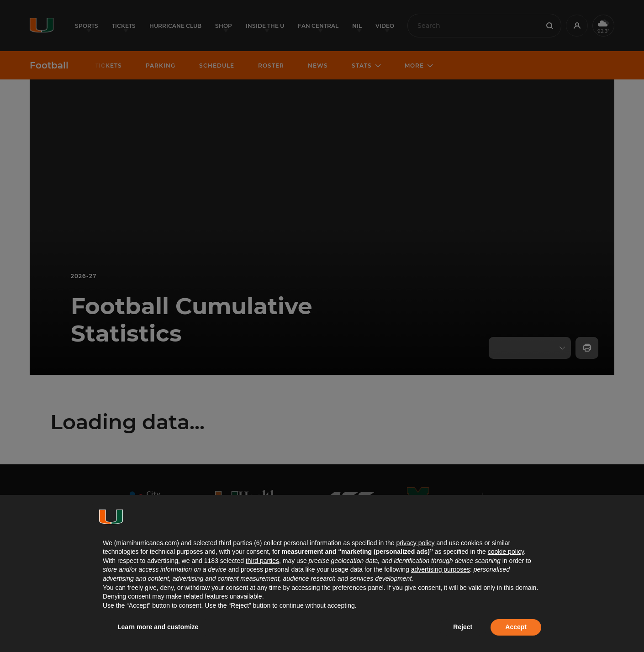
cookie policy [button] (506, 552)
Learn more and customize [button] (158, 627)
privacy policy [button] (415, 543)
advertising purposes (441, 569)
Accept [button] (516, 627)
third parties (262, 561)
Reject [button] (463, 627)
